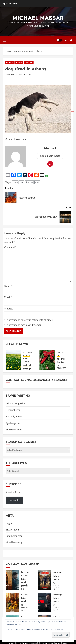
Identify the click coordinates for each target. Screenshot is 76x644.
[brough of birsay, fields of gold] (13, 360)
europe (9, 62)
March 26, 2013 (26, 75)
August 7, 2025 (57, 587)
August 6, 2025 (25, 609)
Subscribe (71, 40)
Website (9, 309)
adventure (28, 352)
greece (19, 62)
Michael (11, 75)
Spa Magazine (13, 423)
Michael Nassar (38, 18)
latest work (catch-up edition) (25, 586)
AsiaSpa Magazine (16, 404)
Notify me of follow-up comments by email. (30, 320)
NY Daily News (14, 417)
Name (8, 286)
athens (15, 182)
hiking (26, 359)
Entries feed (12, 530)
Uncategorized (28, 576)
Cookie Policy (58, 630)
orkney (26, 362)
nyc (58, 355)
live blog (29, 62)
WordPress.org (14, 542)
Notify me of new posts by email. (24, 325)
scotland (27, 365)
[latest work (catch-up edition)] (12, 580)
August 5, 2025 (57, 609)
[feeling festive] (47, 360)
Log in (9, 523)
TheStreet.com (14, 430)
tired (37, 182)
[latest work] (45, 580)
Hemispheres (13, 410)
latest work (26, 572)
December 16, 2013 (62, 369)
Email (8, 297)
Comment (10, 247)
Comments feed (14, 536)
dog (22, 182)
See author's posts (50, 156)
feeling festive (61, 360)
